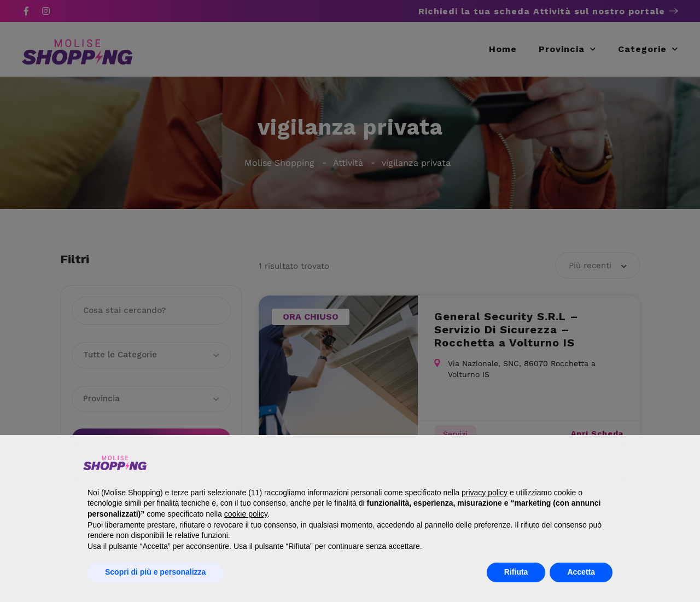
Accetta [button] (581, 572)
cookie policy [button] (246, 514)
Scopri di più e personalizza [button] (155, 572)
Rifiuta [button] (516, 572)
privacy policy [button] (485, 493)
